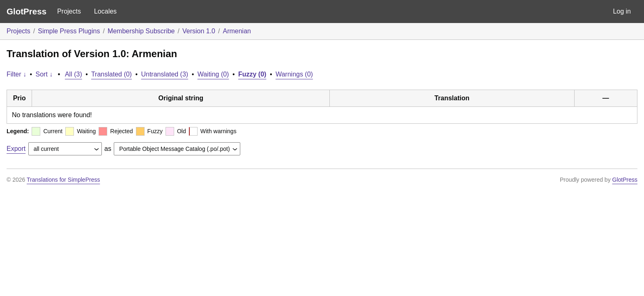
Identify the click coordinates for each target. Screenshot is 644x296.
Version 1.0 (199, 31)
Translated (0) (112, 74)
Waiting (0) (213, 74)
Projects (69, 11)
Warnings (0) (294, 74)
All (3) (74, 74)
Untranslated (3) (164, 74)
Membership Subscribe (141, 31)
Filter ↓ (16, 74)
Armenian (237, 31)
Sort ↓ (44, 74)
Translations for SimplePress (63, 180)
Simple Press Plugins (69, 31)
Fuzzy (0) (252, 74)
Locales (105, 11)
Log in (622, 11)
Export (16, 149)
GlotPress (26, 11)
